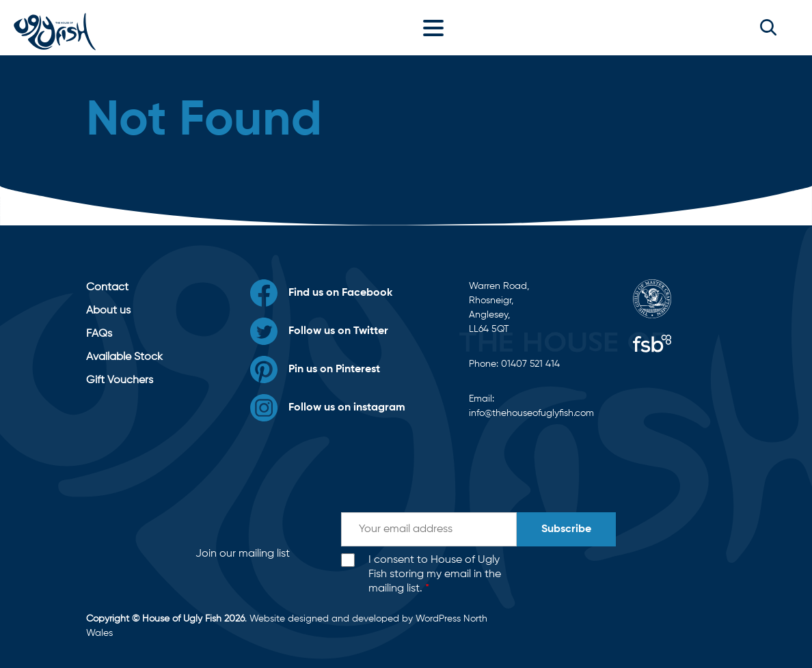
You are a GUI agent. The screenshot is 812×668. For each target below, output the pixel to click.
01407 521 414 (530, 364)
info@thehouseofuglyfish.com (531, 413)
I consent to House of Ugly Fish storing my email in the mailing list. (435, 574)
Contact (107, 288)
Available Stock (124, 357)
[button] (768, 27)
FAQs (99, 334)
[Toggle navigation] (437, 27)
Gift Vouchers (120, 380)
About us (108, 311)
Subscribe (566, 529)
